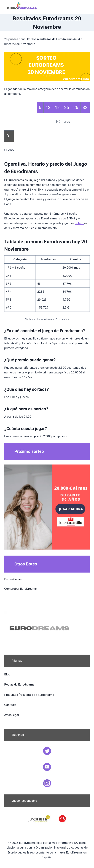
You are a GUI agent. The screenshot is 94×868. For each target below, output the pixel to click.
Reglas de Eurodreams (19, 684)
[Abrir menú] (86, 7)
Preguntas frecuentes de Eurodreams (29, 695)
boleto (79, 223)
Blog (7, 674)
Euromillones (13, 579)
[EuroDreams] (22, 7)
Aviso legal (12, 715)
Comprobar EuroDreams (20, 589)
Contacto (10, 705)
